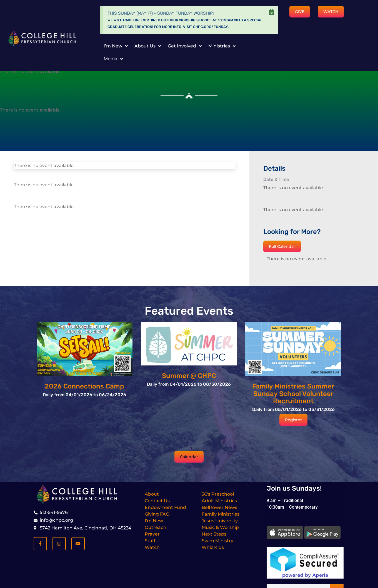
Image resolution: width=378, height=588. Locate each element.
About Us (148, 46)
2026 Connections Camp (84, 386)
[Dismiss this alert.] (272, 12)
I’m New (116, 46)
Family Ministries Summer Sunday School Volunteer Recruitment (293, 394)
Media (113, 59)
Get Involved (185, 46)
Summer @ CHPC (189, 376)
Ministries (222, 46)
